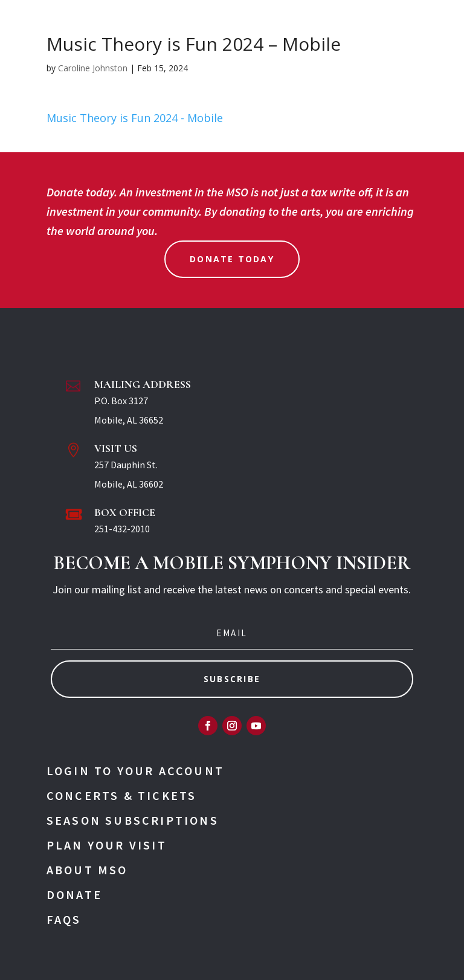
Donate (74, 895)
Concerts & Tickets (122, 795)
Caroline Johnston (93, 68)
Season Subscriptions (133, 820)
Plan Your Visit (107, 845)
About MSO (87, 870)
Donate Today (232, 259)
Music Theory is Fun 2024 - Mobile (135, 118)
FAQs (64, 919)
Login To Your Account (135, 771)
